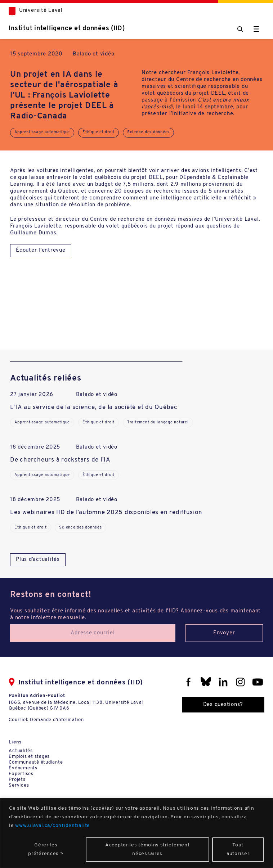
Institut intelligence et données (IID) (67, 29)
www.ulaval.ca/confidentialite (53, 826)
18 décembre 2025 (35, 447)
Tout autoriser (238, 849)
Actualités (21, 751)
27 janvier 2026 (32, 395)
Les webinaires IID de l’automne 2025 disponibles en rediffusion (106, 512)
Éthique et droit (99, 132)
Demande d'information (57, 720)
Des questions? (223, 705)
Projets (17, 780)
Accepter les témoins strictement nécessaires (147, 849)
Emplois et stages (29, 757)
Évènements (23, 768)
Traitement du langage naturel (158, 422)
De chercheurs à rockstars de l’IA (60, 460)
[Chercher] (240, 29)
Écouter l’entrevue (41, 250)
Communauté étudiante (36, 762)
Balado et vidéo (93, 54)
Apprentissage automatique (42, 132)
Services (19, 785)
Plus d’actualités (38, 560)
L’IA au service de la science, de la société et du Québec (94, 407)
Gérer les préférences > (46, 849)
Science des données (148, 132)
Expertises (21, 774)
